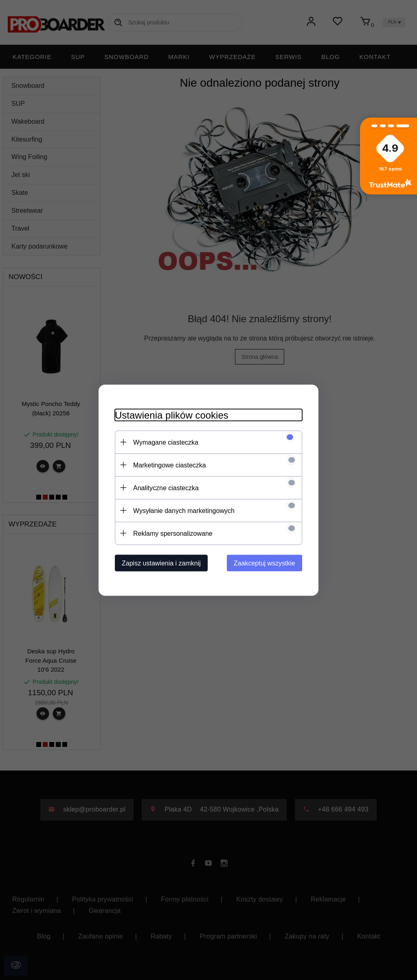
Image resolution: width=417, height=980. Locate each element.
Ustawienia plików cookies (172, 415)
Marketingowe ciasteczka (170, 465)
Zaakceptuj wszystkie (264, 563)
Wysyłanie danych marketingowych (184, 510)
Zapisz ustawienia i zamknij (161, 563)
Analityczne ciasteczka (166, 488)
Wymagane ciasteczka (166, 442)
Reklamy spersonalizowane (173, 533)
